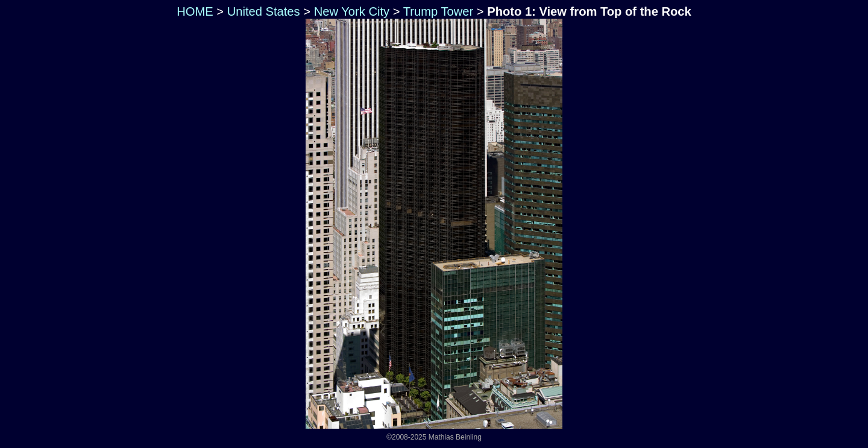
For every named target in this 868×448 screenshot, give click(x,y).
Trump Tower (439, 11)
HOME (193, 11)
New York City (352, 11)
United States (264, 11)
